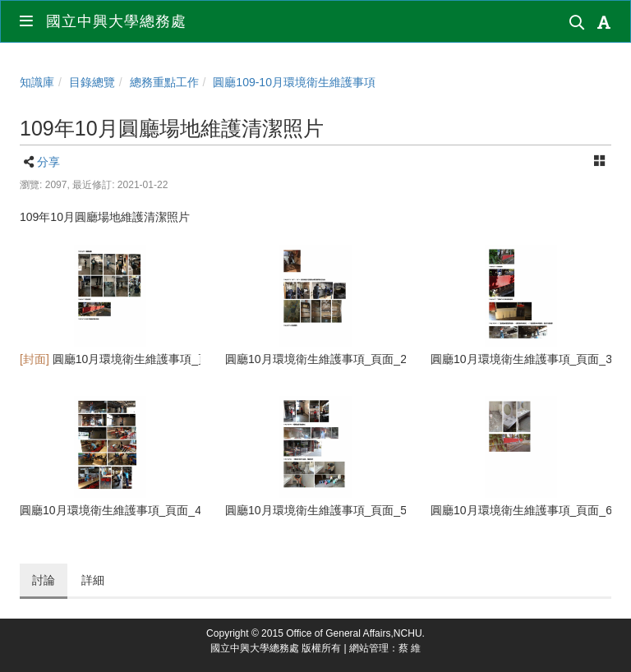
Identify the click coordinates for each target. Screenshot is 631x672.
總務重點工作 (164, 82)
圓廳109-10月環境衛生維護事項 (294, 82)
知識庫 (37, 82)
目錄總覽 (92, 82)
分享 (48, 162)
